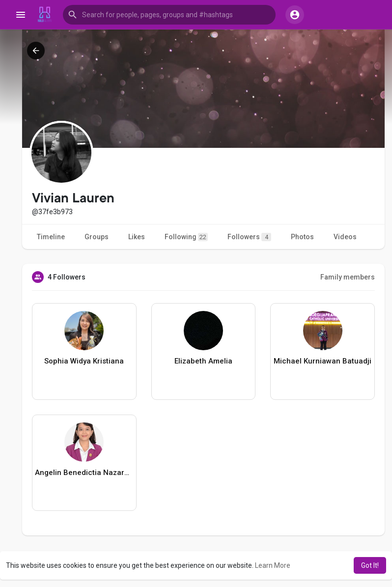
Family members (348, 277)
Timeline (51, 237)
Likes (137, 237)
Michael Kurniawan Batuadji (322, 361)
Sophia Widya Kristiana (84, 361)
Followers (249, 237)
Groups (97, 237)
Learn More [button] (273, 565)
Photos (302, 237)
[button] (169, 15)
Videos (345, 237)
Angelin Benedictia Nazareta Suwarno (84, 473)
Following (186, 237)
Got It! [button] (370, 565)
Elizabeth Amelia (203, 361)
